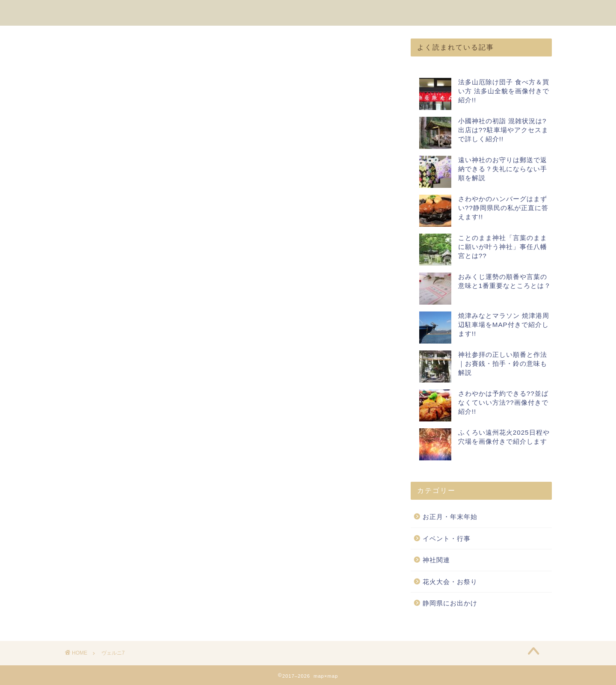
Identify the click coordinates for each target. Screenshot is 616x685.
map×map (86, 12)
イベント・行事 (447, 538)
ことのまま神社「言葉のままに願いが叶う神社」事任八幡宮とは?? (503, 247)
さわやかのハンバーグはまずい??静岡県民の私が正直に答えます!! (503, 208)
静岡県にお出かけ (450, 603)
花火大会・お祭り (450, 582)
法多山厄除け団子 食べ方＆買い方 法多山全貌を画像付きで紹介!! (504, 91)
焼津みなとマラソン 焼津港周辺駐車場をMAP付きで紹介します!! (504, 325)
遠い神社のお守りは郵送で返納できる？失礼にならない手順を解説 (503, 169)
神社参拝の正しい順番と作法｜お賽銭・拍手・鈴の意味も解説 (503, 364)
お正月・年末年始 (450, 517)
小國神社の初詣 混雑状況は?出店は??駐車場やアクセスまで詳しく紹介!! (503, 130)
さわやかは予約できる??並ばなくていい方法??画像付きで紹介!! (503, 403)
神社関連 (436, 560)
